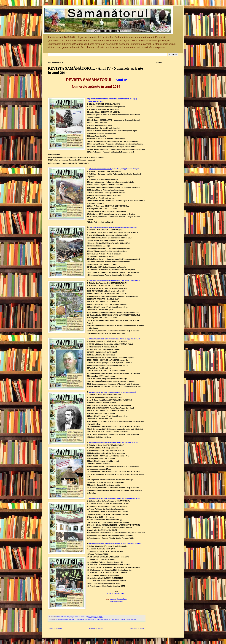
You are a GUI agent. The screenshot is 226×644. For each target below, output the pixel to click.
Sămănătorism (131, 619)
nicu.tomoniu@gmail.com (118, 599)
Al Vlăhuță (59, 619)
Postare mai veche (137, 628)
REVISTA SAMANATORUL (116, 594)
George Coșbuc (90, 619)
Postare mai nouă (55, 628)
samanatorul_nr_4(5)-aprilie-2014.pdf (126, 280)
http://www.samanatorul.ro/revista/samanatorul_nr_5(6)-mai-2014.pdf (114, 339)
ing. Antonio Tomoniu (104, 619)
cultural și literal (69, 619)
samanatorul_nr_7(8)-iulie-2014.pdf (125, 443)
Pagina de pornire (96, 628)
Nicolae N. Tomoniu (119, 619)
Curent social (80, 619)
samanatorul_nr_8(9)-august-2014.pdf (126, 498)
